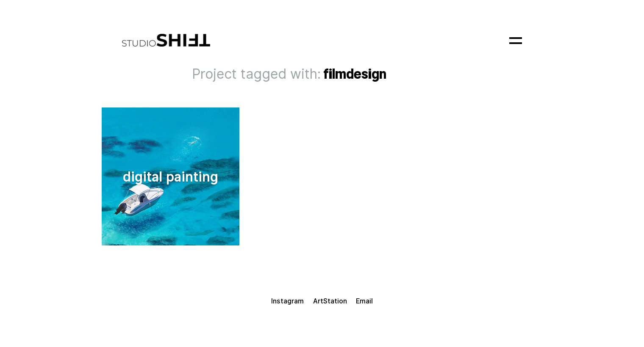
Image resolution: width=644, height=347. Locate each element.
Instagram (287, 301)
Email (364, 301)
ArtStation (330, 301)
